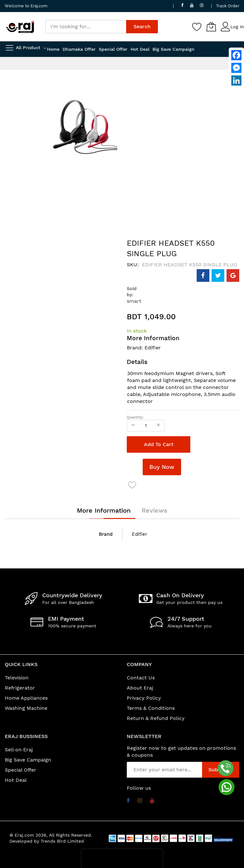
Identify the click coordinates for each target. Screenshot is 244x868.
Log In (237, 27)
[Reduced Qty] (133, 426)
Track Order (228, 6)
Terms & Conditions (151, 708)
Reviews (155, 510)
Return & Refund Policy (156, 718)
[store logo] (20, 27)
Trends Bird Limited (62, 841)
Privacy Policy (144, 698)
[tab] (104, 510)
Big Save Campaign (28, 760)
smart (134, 301)
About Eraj (140, 688)
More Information (104, 510)
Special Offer (20, 770)
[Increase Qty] (159, 426)
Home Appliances (26, 698)
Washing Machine (26, 708)
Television (17, 678)
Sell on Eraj (19, 750)
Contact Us (141, 678)
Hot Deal (16, 780)
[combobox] (86, 27)
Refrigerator (20, 688)
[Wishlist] (197, 27)
